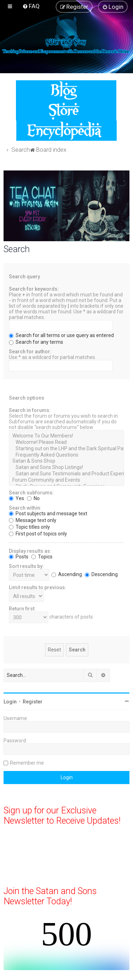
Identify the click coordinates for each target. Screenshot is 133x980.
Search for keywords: (34, 289)
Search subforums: (31, 493)
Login (10, 702)
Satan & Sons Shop (66, 461)
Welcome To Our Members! (66, 436)
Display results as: (30, 551)
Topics (42, 557)
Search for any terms (36, 342)
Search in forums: (30, 410)
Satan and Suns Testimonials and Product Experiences (66, 474)
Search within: (25, 508)
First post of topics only (38, 534)
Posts (19, 557)
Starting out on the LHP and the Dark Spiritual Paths (66, 449)
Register (33, 702)
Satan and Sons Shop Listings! (66, 468)
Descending (101, 574)
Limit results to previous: (38, 587)
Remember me (27, 763)
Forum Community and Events (66, 480)
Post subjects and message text (48, 514)
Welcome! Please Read (66, 442)
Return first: (22, 609)
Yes (16, 498)
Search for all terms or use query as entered (61, 335)
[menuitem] (31, 6)
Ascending (67, 574)
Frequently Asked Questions (66, 455)
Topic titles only (29, 527)
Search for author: (30, 352)
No (33, 498)
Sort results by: (26, 566)
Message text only (33, 520)
